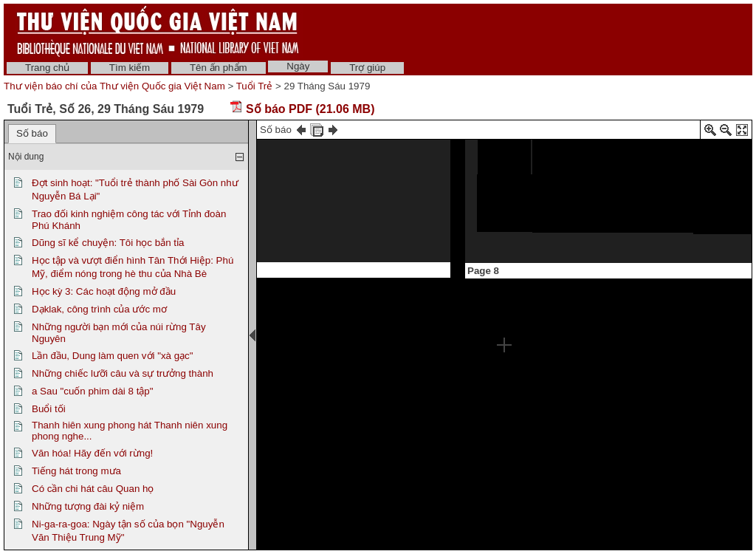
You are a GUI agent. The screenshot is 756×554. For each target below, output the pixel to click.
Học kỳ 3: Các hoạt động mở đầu (104, 291)
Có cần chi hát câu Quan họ (93, 489)
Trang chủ (47, 68)
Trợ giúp (367, 68)
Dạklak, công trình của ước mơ (99, 309)
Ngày (298, 66)
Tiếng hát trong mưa (76, 471)
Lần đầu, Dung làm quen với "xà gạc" (113, 356)
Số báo (32, 133)
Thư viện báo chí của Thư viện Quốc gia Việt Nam (114, 86)
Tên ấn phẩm (219, 68)
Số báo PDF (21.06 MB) (302, 109)
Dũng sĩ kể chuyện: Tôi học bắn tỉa (108, 243)
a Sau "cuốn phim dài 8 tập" (93, 391)
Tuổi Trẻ (255, 86)
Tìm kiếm (130, 68)
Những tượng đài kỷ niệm (88, 506)
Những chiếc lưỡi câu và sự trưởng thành (123, 373)
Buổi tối (49, 409)
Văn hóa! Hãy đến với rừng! (92, 453)
